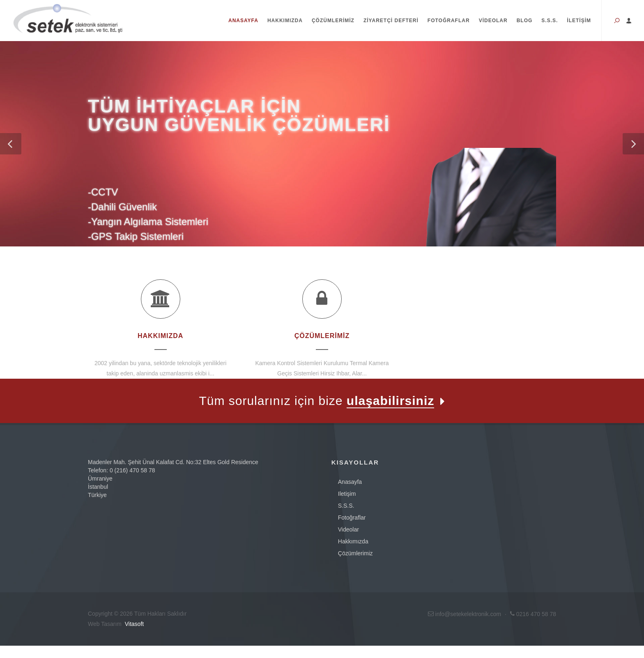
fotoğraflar (352, 518)
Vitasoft (134, 624)
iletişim (347, 494)
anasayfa (350, 482)
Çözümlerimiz (333, 21)
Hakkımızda (285, 21)
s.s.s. (346, 506)
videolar (348, 529)
